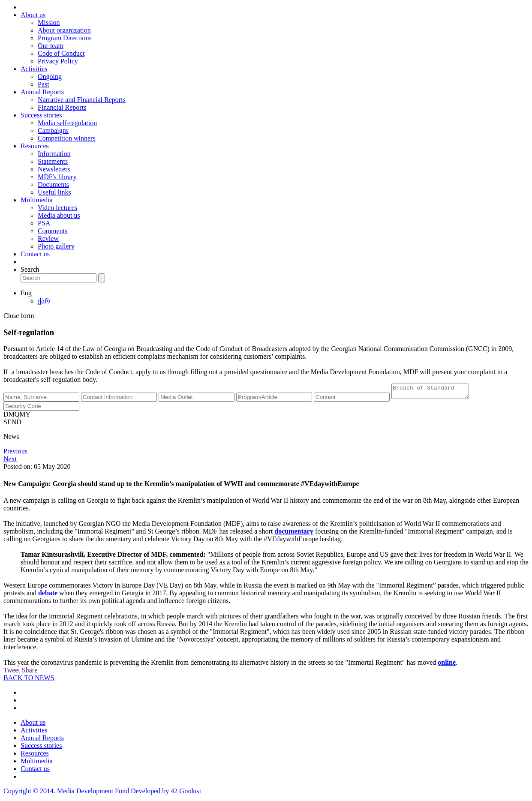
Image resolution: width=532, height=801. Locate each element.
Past (44, 84)
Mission (49, 22)
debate (48, 595)
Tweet (12, 673)
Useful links (54, 192)
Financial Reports (62, 107)
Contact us (35, 254)
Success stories (41, 115)
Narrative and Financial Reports (82, 100)
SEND (12, 424)
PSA (44, 223)
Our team (51, 46)
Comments (53, 231)
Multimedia (37, 200)
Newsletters (54, 169)
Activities (34, 69)
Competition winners (67, 138)
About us (33, 15)
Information (54, 154)
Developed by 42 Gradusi (166, 793)
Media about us (59, 215)
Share (30, 673)
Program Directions (65, 38)
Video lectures (57, 208)
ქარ (44, 301)
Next (10, 461)
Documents (53, 184)
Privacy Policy (58, 61)
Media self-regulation (67, 123)
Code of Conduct (61, 53)
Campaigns (53, 130)
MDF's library (57, 177)
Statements (53, 161)
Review (48, 238)
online (447, 665)
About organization (64, 30)
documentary (294, 534)
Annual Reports (42, 92)
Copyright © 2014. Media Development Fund (66, 793)
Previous (15, 454)
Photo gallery (56, 246)
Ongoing (50, 76)
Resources (35, 146)
